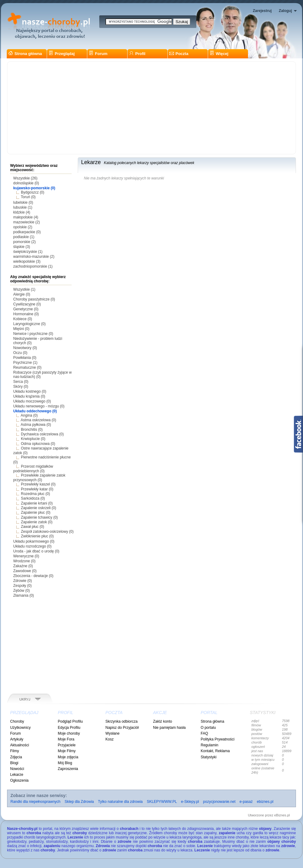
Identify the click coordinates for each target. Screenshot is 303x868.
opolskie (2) (23, 227)
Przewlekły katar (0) (37, 489)
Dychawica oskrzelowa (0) (42, 434)
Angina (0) (29, 415)
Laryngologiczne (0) (29, 324)
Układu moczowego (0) (32, 401)
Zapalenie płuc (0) (36, 513)
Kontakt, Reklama (215, 751)
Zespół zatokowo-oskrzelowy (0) (47, 532)
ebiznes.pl (265, 802)
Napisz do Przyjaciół (122, 728)
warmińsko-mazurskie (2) (34, 257)
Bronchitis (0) (32, 430)
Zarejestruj (262, 11)
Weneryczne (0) (26, 556)
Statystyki (209, 757)
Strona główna (25, 54)
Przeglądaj (62, 54)
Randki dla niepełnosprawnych (35, 802)
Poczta (179, 54)
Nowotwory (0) (25, 348)
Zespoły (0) (22, 586)
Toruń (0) (28, 197)
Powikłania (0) (25, 358)
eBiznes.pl (282, 815)
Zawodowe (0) (25, 571)
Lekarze (17, 775)
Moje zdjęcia (68, 757)
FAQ (204, 733)
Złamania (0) (24, 595)
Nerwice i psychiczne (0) (33, 334)
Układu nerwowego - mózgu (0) (39, 406)
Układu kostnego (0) (30, 391)
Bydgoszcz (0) (33, 192)
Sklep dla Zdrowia (79, 802)
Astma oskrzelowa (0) (38, 420)
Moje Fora (66, 739)
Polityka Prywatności (218, 739)
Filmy (15, 751)
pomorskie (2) (24, 242)
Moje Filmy (67, 751)
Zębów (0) (22, 591)
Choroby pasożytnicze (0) (34, 299)
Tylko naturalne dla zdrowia (120, 802)
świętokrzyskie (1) (28, 252)
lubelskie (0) (23, 202)
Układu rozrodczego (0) (32, 546)
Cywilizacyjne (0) (27, 304)
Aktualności (20, 745)
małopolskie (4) (26, 217)
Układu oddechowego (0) (35, 411)
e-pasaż (246, 802)
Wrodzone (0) (24, 561)
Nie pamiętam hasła (169, 728)
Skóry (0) (21, 387)
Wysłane (112, 733)
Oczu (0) (20, 353)
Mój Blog (65, 763)
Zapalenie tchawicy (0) (39, 517)
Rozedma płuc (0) (35, 494)
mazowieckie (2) (27, 222)
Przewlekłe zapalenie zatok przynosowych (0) (39, 478)
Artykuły (17, 739)
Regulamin (209, 745)
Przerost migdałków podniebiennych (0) (33, 469)
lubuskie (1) (23, 207)
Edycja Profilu (69, 728)
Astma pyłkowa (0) (36, 425)
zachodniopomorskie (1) (33, 266)
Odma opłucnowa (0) (38, 444)
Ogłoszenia (19, 780)
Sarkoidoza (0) (33, 498)
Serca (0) (21, 382)
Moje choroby (69, 733)
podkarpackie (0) (27, 232)
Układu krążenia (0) (29, 396)
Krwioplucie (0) (33, 439)
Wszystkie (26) (25, 178)
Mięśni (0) (21, 329)
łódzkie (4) (22, 212)
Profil (137, 54)
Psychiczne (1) (25, 363)
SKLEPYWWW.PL (162, 802)
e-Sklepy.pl (190, 802)
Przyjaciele (67, 745)
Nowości (17, 769)
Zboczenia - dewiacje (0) (33, 576)
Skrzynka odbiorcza (122, 721)
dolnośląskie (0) (26, 183)
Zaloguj (285, 11)
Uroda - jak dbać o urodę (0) (36, 551)
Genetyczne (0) (26, 309)
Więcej (219, 54)
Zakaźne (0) (23, 566)
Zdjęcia (16, 757)
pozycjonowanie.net (219, 802)
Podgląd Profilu (70, 721)
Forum (98, 54)
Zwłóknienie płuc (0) (37, 536)
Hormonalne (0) (26, 314)
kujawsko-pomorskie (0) (34, 188)
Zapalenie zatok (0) (37, 522)
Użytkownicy (20, 728)
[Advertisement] (151, 108)
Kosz (110, 739)
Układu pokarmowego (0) (34, 541)
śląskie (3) (22, 247)
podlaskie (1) (24, 237)
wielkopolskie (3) (27, 261)
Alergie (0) (22, 294)
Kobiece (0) (23, 319)
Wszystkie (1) (24, 289)
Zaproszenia (68, 769)
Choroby (17, 721)
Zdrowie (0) (23, 581)
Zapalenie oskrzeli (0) (39, 508)
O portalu (208, 728)
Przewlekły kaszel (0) (38, 484)
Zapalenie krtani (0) (37, 503)
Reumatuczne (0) (27, 367)
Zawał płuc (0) (32, 527)
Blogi (14, 763)
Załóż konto (163, 721)
